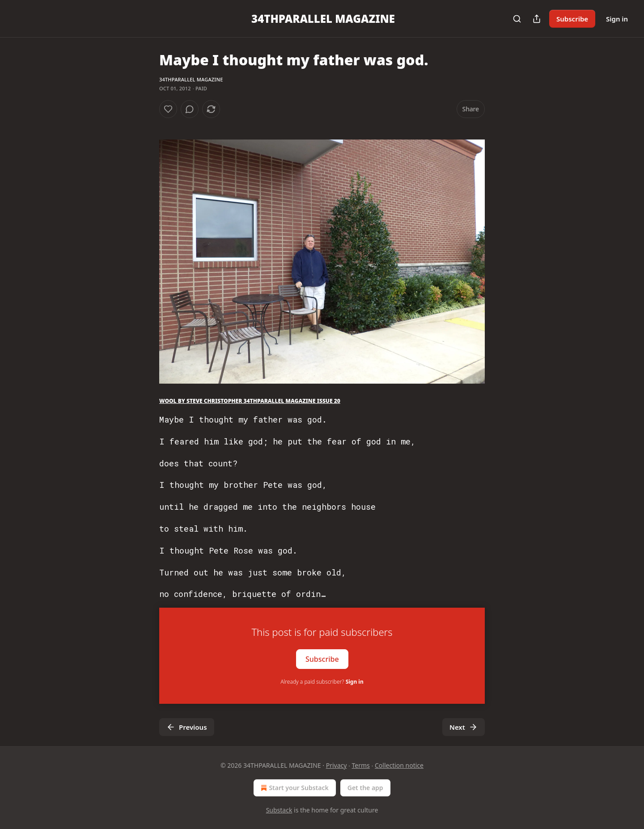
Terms (361, 765)
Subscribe (572, 19)
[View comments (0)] (190, 109)
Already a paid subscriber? (322, 682)
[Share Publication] (537, 19)
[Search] (517, 19)
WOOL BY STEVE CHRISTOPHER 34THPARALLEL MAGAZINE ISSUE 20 (250, 401)
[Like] (168, 109)
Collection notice (399, 765)
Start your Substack (294, 788)
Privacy (337, 765)
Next (464, 727)
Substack (279, 810)
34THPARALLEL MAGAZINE (191, 79)
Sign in (617, 19)
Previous (187, 727)
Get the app (365, 788)
